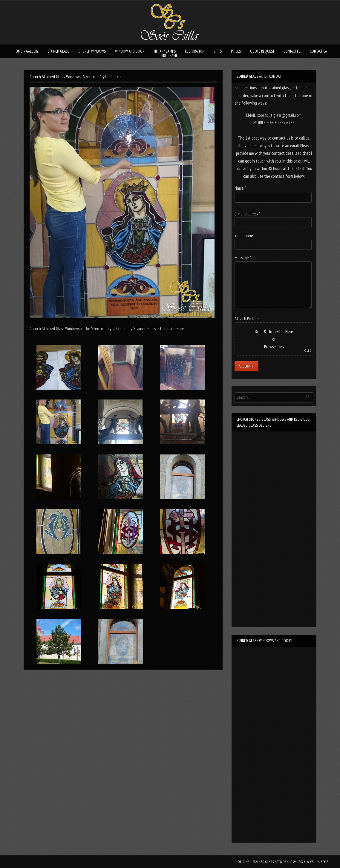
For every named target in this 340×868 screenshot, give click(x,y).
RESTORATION (195, 51)
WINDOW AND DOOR (130, 51)
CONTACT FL (292, 51)
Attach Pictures (247, 319)
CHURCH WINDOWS (92, 51)
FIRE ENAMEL (170, 56)
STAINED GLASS (58, 51)
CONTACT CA (318, 51)
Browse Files (274, 347)
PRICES (236, 51)
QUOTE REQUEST (262, 51)
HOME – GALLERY (26, 51)
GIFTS (218, 51)
